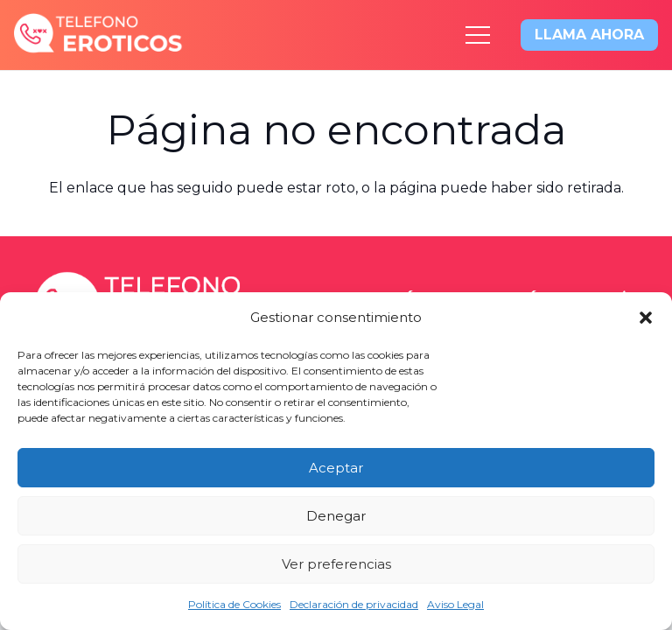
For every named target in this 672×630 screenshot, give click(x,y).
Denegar (336, 516)
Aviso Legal (455, 604)
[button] (646, 318)
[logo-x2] (98, 35)
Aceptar (336, 468)
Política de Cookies (234, 604)
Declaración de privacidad (354, 604)
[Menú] (478, 35)
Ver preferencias (336, 564)
